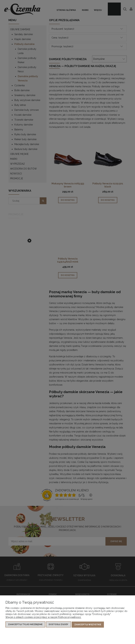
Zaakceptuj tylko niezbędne (25, 625)
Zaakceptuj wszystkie (88, 625)
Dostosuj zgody (58, 625)
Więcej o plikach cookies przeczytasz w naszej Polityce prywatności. (43, 617)
